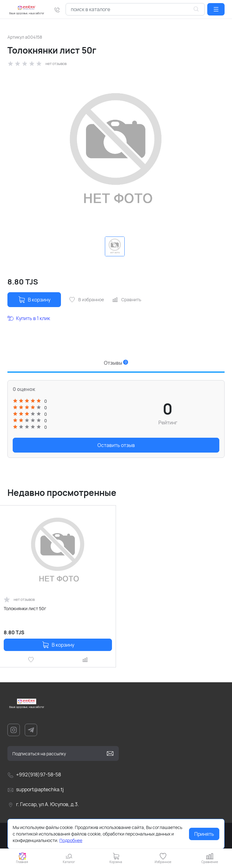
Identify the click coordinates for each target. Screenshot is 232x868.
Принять (204, 834)
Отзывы (116, 363)
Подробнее (71, 840)
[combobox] (135, 9)
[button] (216, 9)
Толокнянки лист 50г (25, 608)
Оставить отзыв (116, 445)
